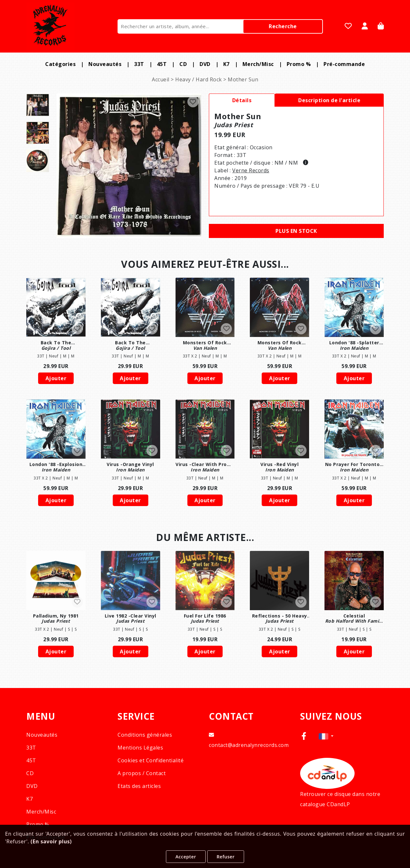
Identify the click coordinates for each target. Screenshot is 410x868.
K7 (226, 64)
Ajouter (56, 378)
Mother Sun (243, 79)
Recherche (283, 26)
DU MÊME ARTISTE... (205, 537)
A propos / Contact (142, 773)
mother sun (238, 116)
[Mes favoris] (348, 27)
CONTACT (231, 717)
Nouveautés (105, 64)
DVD (205, 64)
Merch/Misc (258, 64)
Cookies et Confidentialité (151, 760)
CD (183, 64)
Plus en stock (296, 231)
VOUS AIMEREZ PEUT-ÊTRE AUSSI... (205, 264)
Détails (242, 100)
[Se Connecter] (365, 27)
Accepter (186, 857)
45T (162, 64)
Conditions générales (145, 735)
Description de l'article (329, 100)
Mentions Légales (140, 748)
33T (139, 64)
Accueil (161, 79)
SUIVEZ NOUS (331, 717)
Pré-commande (344, 64)
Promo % (299, 64)
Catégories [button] (60, 64)
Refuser (225, 857)
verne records (251, 170)
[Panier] (381, 27)
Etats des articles (139, 786)
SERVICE (136, 717)
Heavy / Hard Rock (199, 79)
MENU (41, 717)
